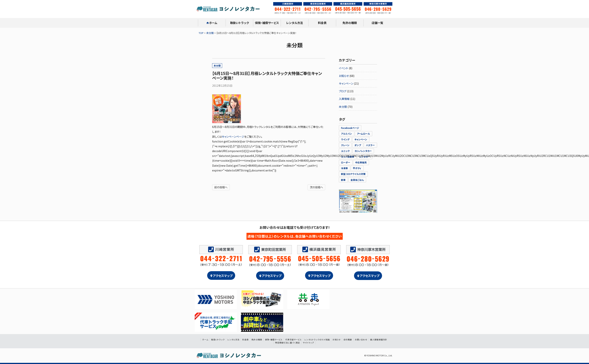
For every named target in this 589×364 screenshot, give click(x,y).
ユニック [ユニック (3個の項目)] (345, 151)
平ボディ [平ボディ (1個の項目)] (357, 168)
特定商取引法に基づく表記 (287, 343)
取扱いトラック (239, 23)
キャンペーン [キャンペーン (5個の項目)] (361, 139)
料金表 (322, 23)
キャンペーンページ (233, 137)
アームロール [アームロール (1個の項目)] (363, 134)
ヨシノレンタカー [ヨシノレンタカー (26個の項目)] (363, 151)
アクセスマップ (221, 276)
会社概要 (348, 340)
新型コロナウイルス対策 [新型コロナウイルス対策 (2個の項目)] (353, 174)
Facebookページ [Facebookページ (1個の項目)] (350, 128)
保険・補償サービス (267, 23)
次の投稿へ (316, 187)
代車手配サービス (293, 340)
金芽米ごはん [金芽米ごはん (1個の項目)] (357, 180)
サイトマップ (308, 343)
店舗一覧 (377, 23)
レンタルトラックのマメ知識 (317, 340)
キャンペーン (346, 83)
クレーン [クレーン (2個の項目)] (345, 145)
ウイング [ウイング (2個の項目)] (345, 139)
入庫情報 (344, 99)
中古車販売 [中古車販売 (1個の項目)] (361, 162)
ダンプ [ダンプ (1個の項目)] (358, 145)
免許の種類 (350, 23)
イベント (344, 68)
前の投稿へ (221, 187)
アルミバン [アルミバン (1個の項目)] (346, 134)
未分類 (217, 65)
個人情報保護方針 (379, 340)
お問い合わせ (361, 340)
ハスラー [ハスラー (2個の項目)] (370, 145)
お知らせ (344, 76)
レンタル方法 (295, 23)
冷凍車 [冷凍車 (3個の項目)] (344, 168)
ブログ (343, 91)
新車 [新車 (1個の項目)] (343, 180)
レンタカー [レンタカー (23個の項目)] (365, 157)
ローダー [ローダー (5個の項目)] (346, 162)
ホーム (212, 23)
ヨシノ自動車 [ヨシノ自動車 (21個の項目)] (348, 157)
